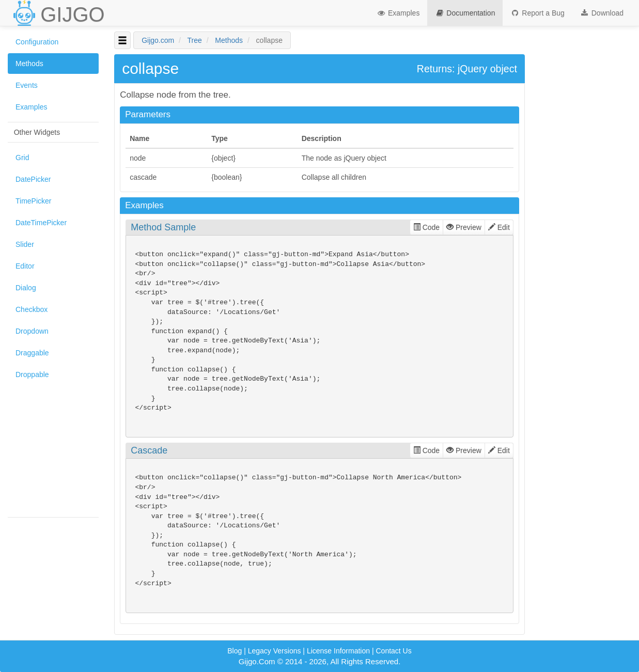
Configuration (37, 42)
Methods (29, 64)
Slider (25, 244)
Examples (398, 13)
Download (602, 13)
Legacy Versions (275, 651)
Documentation (465, 13)
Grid (22, 158)
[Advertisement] (53, 448)
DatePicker (33, 179)
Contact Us (393, 651)
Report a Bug (537, 13)
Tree (195, 40)
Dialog (26, 288)
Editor (25, 266)
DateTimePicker (41, 223)
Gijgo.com (158, 40)
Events (27, 85)
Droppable (32, 374)
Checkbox (32, 309)
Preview (464, 227)
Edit (499, 227)
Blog (235, 651)
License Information (338, 651)
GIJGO (72, 14)
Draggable (32, 353)
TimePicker (34, 201)
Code (426, 227)
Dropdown (32, 331)
